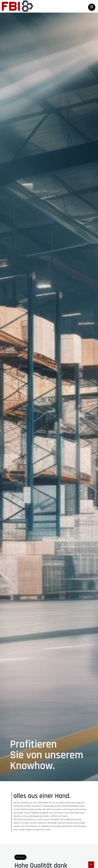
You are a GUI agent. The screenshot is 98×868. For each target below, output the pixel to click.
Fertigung (20, 857)
